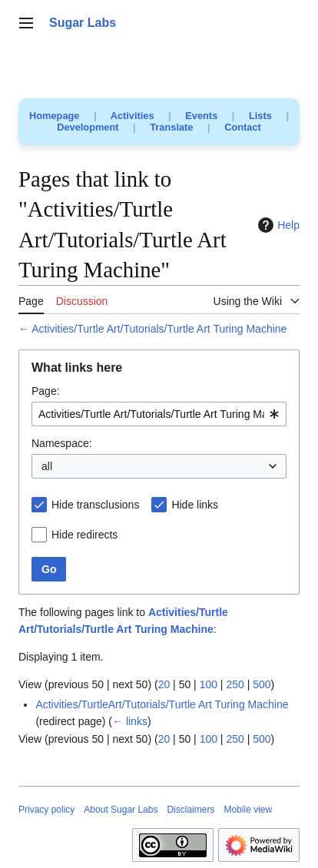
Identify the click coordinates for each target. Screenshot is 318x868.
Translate (171, 127)
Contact (243, 127)
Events (201, 116)
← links (130, 721)
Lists (260, 116)
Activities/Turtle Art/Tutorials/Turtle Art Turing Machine (159, 329)
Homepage (54, 116)
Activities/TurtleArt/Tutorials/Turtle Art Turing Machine (162, 704)
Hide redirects (84, 535)
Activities (132, 116)
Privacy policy (46, 810)
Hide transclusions (95, 505)
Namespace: (62, 443)
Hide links (195, 505)
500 (262, 684)
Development (88, 127)
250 (235, 684)
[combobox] (159, 414)
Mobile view (248, 810)
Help (277, 225)
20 (164, 684)
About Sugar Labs (121, 810)
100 (209, 684)
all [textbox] (47, 466)
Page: (46, 391)
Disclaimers (190, 810)
